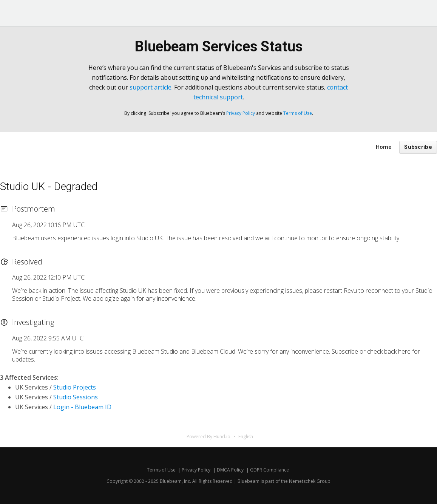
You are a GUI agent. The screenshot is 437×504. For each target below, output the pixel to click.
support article (151, 87)
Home (384, 147)
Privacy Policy (241, 113)
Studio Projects (75, 387)
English (246, 437)
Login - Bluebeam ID (82, 407)
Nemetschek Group (310, 481)
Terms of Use (298, 113)
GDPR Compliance (269, 470)
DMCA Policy (230, 470)
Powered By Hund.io (208, 437)
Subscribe (418, 147)
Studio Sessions (76, 397)
